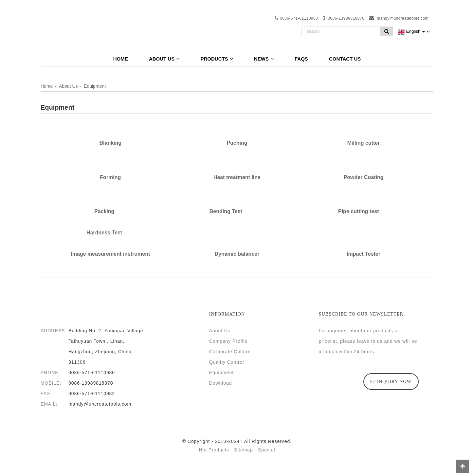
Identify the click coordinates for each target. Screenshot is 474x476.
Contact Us (345, 59)
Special (266, 450)
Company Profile (228, 341)
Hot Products (214, 450)
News (264, 59)
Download (221, 383)
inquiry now (394, 382)
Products (217, 59)
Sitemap (244, 450)
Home (121, 59)
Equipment (95, 86)
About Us (164, 59)
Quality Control (227, 362)
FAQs (301, 59)
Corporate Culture (230, 352)
